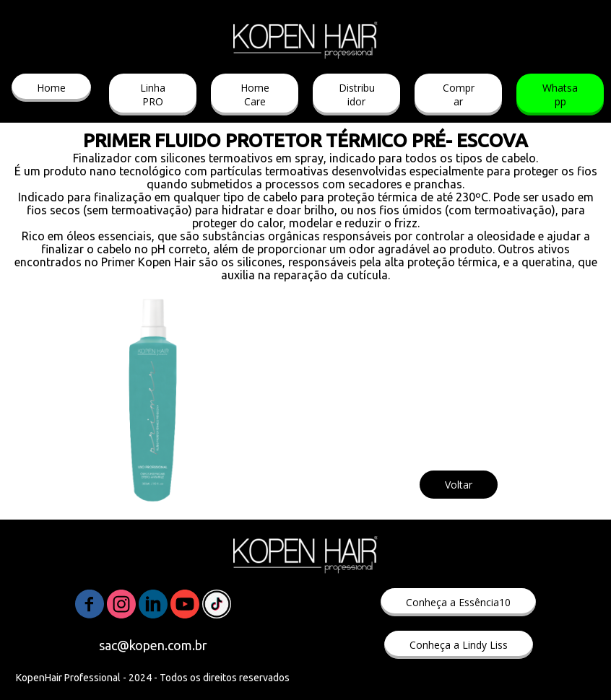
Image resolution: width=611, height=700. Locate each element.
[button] (51, 88)
